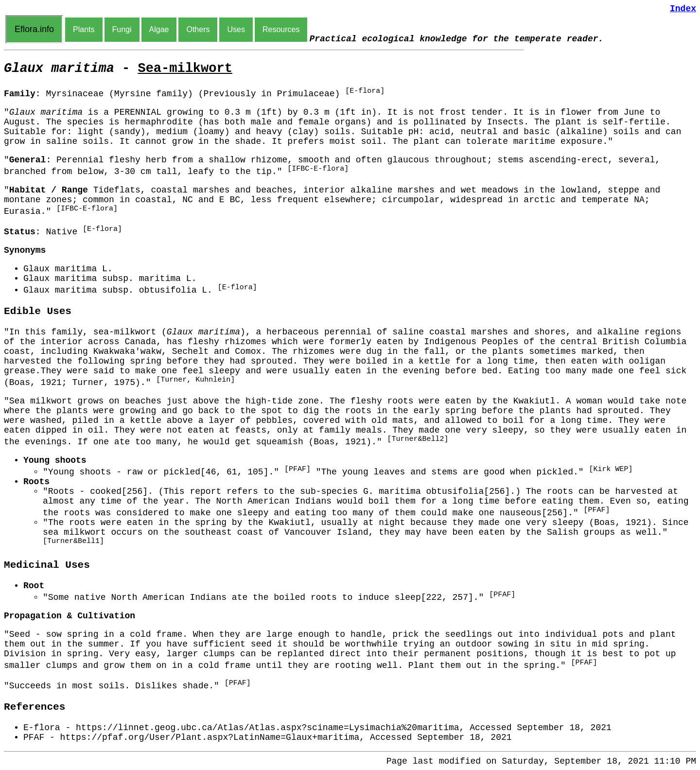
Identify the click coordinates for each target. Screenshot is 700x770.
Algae (159, 29)
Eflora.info (34, 29)
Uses (236, 29)
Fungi (122, 29)
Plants (84, 29)
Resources (281, 29)
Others (198, 29)
